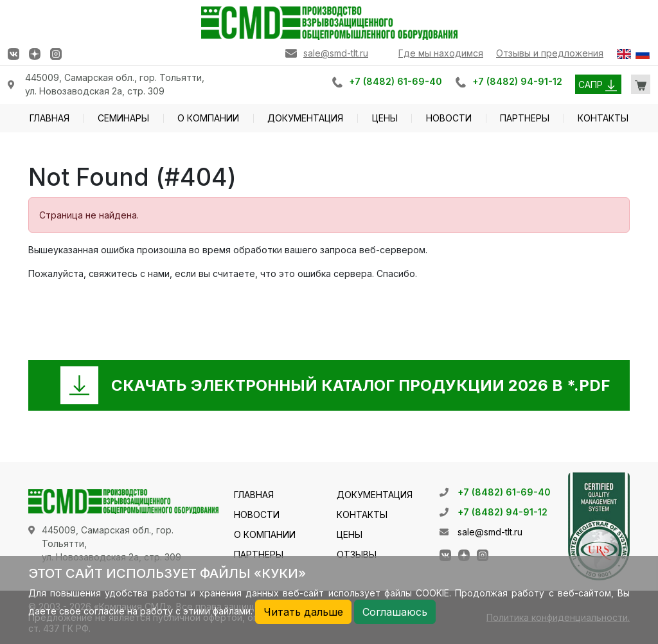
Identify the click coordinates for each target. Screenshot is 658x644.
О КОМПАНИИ (208, 118)
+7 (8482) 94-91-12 (517, 81)
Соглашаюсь (395, 612)
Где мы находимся (441, 53)
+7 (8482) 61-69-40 (396, 81)
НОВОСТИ (449, 118)
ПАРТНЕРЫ (525, 118)
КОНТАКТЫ (603, 118)
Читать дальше (303, 612)
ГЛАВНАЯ (49, 118)
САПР (598, 85)
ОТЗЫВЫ (357, 554)
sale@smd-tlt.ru (336, 53)
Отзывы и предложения (550, 53)
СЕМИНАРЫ (123, 118)
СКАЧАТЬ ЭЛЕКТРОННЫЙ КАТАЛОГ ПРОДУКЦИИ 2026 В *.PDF (361, 385)
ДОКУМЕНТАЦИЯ (305, 118)
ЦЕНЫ (385, 118)
